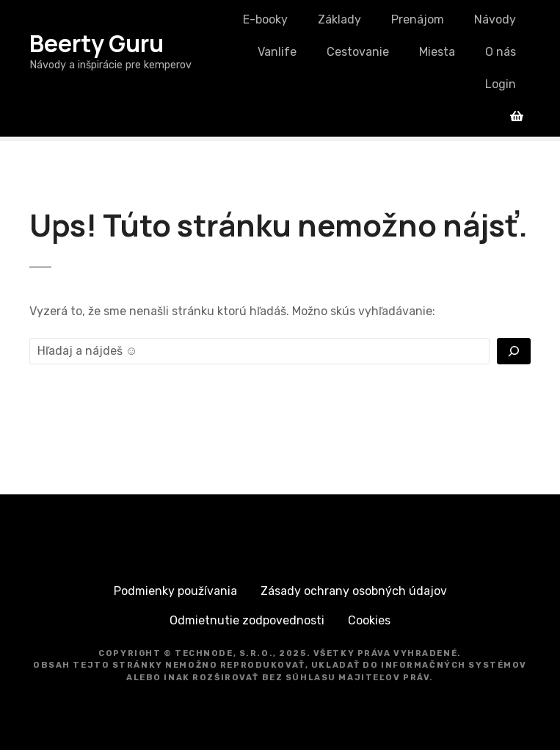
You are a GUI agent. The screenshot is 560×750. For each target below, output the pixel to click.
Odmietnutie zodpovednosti (247, 620)
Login (501, 84)
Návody (495, 19)
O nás (501, 52)
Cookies (369, 620)
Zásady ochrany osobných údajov (354, 591)
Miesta (437, 52)
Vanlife (277, 52)
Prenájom (418, 19)
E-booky (265, 19)
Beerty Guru (97, 43)
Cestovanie (358, 52)
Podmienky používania (175, 591)
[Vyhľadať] (514, 351)
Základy (339, 19)
